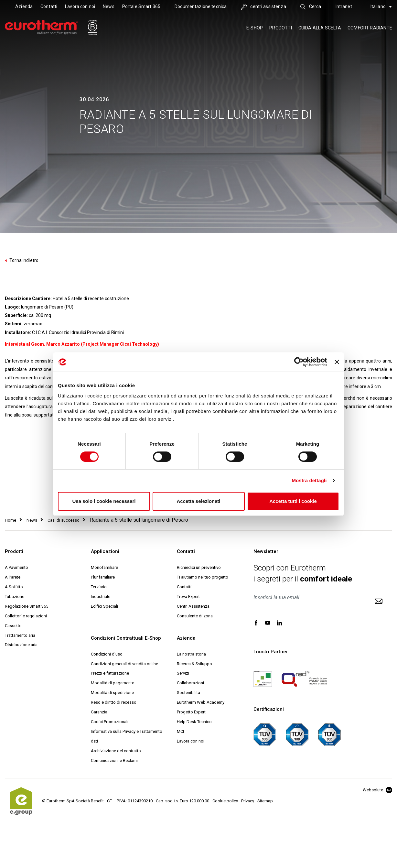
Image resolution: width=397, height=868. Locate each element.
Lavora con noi (80, 6)
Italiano (381, 6)
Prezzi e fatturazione (110, 673)
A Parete (13, 577)
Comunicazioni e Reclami (114, 760)
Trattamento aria (20, 635)
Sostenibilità (188, 693)
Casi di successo (64, 520)
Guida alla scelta (320, 28)
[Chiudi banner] (337, 362)
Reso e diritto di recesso (114, 702)
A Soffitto (14, 587)
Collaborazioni (190, 683)
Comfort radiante (370, 28)
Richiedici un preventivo (199, 567)
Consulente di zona (195, 616)
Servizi (183, 673)
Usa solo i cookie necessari (104, 501)
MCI (180, 731)
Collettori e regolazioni (26, 616)
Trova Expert (188, 597)
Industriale (101, 597)
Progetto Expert (191, 712)
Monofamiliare (104, 567)
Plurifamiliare (103, 577)
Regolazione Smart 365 (27, 606)
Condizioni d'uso (107, 654)
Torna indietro (22, 260)
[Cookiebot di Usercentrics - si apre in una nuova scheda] (299, 362)
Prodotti (281, 28)
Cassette (13, 626)
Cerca (311, 6)
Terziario (99, 587)
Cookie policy (225, 801)
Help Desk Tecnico (194, 722)
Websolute (377, 790)
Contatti (49, 6)
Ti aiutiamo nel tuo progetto (203, 577)
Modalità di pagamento (113, 683)
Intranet (344, 6)
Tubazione (15, 597)
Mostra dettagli (309, 480)
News (109, 6)
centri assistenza (263, 6)
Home (11, 520)
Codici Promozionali (110, 722)
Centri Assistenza (193, 606)
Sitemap (265, 801)
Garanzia (99, 712)
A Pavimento (16, 567)
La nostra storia (191, 654)
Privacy (248, 801)
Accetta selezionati (198, 501)
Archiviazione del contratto (116, 751)
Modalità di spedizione (112, 693)
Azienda (24, 6)
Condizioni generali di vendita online (124, 664)
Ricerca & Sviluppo (194, 664)
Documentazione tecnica (201, 6)
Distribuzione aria (21, 645)
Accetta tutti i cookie (293, 501)
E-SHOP (255, 28)
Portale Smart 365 (141, 6)
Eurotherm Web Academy (201, 702)
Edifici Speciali (104, 606)
